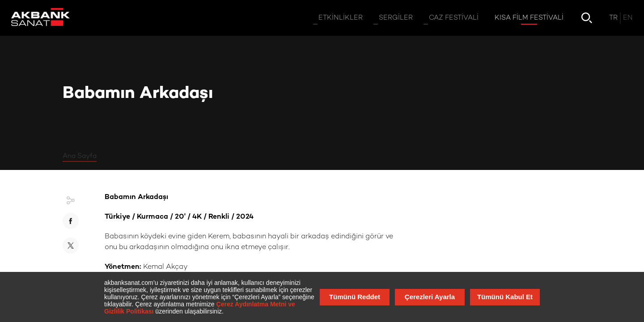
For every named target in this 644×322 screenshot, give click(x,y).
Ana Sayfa (80, 156)
